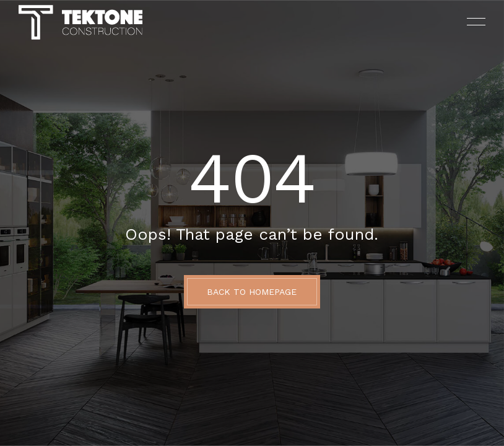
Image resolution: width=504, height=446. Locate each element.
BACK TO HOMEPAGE (252, 292)
